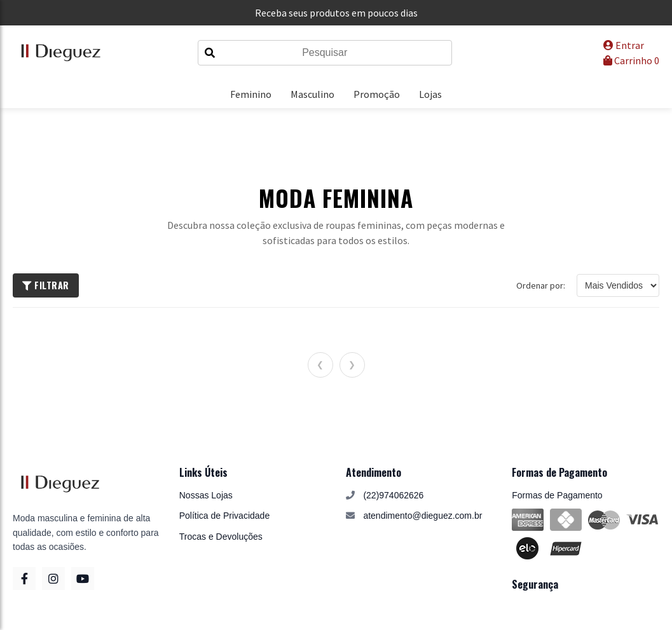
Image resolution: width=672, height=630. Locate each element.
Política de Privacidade (224, 516)
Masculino (312, 94)
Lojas (430, 94)
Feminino (251, 94)
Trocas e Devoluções (221, 537)
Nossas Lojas (206, 495)
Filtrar (46, 285)
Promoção (377, 94)
